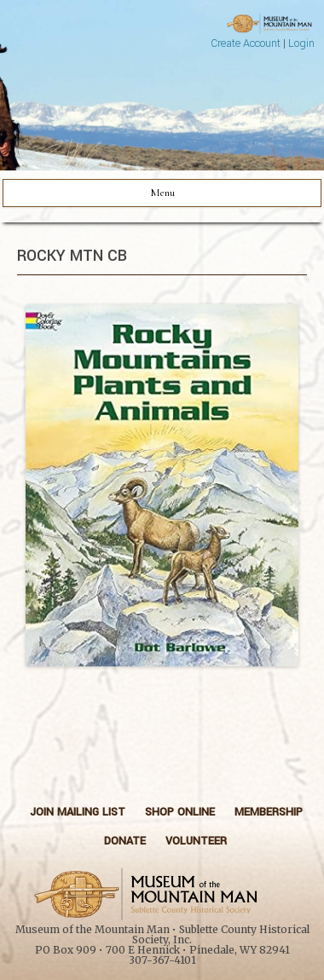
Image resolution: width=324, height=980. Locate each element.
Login (301, 43)
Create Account (246, 43)
